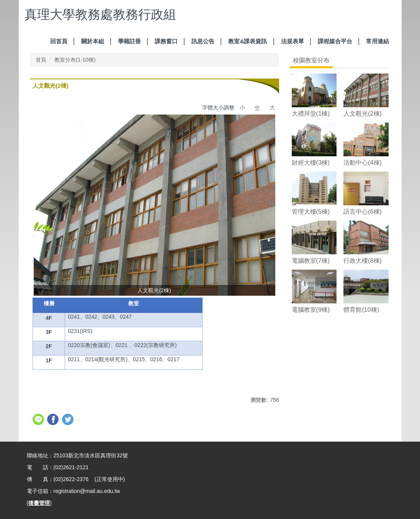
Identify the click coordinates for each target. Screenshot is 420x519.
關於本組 (93, 41)
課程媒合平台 (335, 41)
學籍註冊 (129, 41)
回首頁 (59, 41)
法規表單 (293, 41)
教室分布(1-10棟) (75, 60)
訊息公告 (203, 41)
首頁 (41, 60)
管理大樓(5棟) (311, 211)
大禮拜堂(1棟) (311, 113)
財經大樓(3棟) (311, 162)
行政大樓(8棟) (363, 260)
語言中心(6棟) (363, 211)
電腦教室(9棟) (311, 309)
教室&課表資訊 (248, 41)
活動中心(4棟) (363, 162)
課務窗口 (166, 41)
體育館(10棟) (361, 309)
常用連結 (378, 41)
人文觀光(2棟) (363, 113)
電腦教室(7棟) (311, 260)
